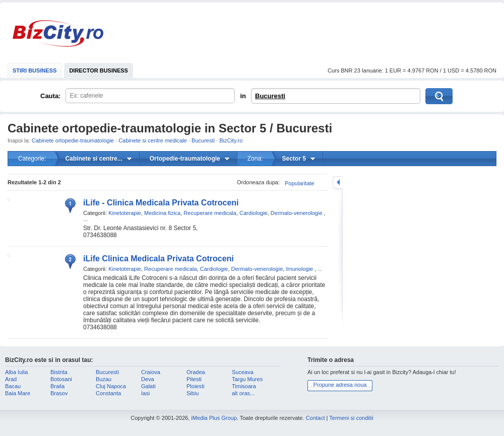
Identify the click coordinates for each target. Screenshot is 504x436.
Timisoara (244, 386)
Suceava (243, 372)
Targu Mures (247, 379)
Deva (148, 379)
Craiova (151, 372)
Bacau (13, 386)
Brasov (59, 393)
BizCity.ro (58, 33)
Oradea (196, 372)
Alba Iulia (16, 372)
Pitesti (194, 379)
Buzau (104, 379)
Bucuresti (270, 96)
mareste (338, 183)
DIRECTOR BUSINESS (99, 70)
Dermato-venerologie (297, 213)
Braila (57, 386)
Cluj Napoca (111, 386)
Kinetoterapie (125, 213)
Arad (11, 379)
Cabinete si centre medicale (153, 140)
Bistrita (59, 372)
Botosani (61, 379)
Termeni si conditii (351, 418)
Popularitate (300, 183)
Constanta (108, 393)
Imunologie (299, 269)
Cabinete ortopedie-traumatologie (73, 140)
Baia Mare (18, 393)
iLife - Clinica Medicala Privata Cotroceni (161, 203)
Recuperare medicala (210, 213)
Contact (316, 418)
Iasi (145, 393)
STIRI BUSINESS (35, 70)
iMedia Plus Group (214, 418)
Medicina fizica (162, 213)
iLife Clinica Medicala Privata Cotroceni (159, 259)
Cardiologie (254, 213)
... (85, 219)
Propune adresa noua (340, 385)
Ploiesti (195, 386)
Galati (148, 386)
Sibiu (193, 393)
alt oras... (243, 393)
